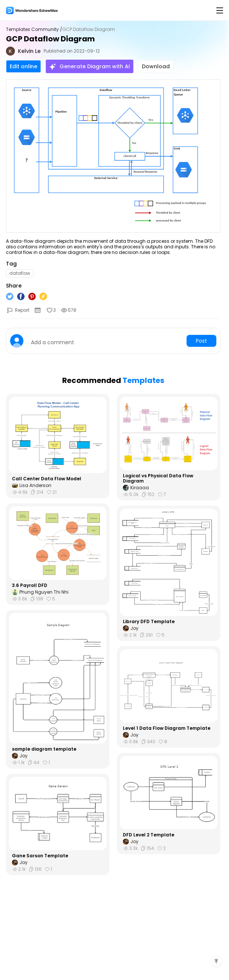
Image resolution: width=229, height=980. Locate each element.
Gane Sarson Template (40, 856)
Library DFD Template (149, 622)
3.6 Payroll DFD (30, 585)
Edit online (23, 66)
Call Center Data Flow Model (47, 479)
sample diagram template (44, 749)
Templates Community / (34, 29)
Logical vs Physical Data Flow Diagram (158, 479)
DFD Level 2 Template (149, 835)
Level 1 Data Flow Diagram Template (167, 728)
